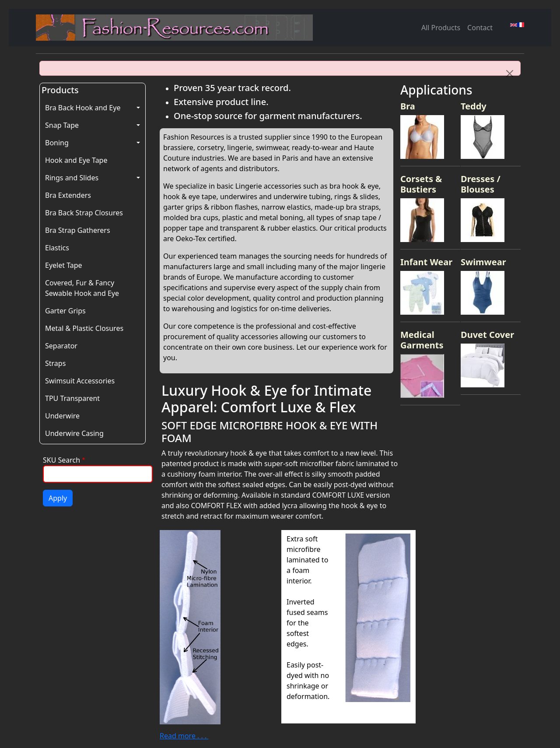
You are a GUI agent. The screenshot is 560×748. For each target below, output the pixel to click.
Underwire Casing (74, 433)
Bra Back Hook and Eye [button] (83, 108)
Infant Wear (426, 262)
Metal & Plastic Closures (84, 328)
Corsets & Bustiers (421, 184)
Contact (480, 28)
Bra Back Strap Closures (84, 213)
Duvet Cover (487, 335)
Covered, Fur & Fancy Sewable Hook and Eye (82, 288)
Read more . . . (184, 736)
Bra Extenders (68, 195)
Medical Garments (422, 340)
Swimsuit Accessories (80, 381)
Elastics (57, 248)
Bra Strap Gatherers (78, 230)
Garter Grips (65, 311)
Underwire (62, 416)
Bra (408, 106)
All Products (441, 28)
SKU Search (61, 460)
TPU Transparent (72, 398)
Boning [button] (57, 143)
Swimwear (483, 262)
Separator (61, 346)
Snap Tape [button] (62, 125)
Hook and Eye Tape (76, 160)
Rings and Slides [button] (72, 178)
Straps (55, 363)
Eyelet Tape (64, 265)
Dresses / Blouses (481, 184)
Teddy (474, 106)
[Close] (510, 74)
